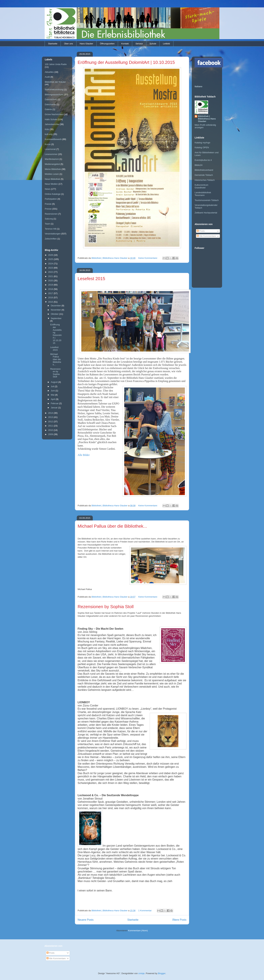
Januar (54, 408)
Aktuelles (49, 72)
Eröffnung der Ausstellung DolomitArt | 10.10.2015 (126, 62)
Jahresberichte (52, 124)
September (56, 318)
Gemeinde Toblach (204, 175)
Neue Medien (51, 184)
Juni (53, 391)
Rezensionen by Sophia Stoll (106, 607)
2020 (51, 281)
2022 (51, 272)
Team (47, 224)
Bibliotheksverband (204, 170)
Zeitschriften (51, 239)
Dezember (56, 306)
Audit (47, 77)
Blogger (162, 973)
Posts (201, 231)
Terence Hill (51, 229)
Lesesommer (51, 154)
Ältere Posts (179, 920)
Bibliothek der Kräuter (55, 82)
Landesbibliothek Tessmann (203, 194)
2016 (51, 298)
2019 (51, 285)
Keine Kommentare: (148, 258)
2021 (51, 276)
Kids (47, 129)
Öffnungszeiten (107, 44)
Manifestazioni (52, 159)
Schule (153, 44)
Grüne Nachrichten (54, 114)
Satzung (49, 219)
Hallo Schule (51, 119)
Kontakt (125, 44)
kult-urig (49, 134)
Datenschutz (51, 99)
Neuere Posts (86, 920)
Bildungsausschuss (54, 95)
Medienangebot (52, 164)
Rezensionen (51, 214)
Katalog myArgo (202, 143)
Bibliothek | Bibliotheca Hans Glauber (207, 119)
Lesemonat (50, 149)
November (56, 310)
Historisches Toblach (205, 180)
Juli (53, 386)
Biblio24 (199, 165)
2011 (51, 426)
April (53, 399)
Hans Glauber (86, 44)
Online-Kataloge (53, 194)
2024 (51, 264)
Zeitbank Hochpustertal (206, 213)
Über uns (68, 44)
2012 (51, 422)
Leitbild (166, 44)
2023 (51, 268)
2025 (51, 259)
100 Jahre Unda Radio (56, 64)
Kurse (48, 144)
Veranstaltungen (53, 234)
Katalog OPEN (202, 147)
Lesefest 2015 (91, 279)
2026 (51, 255)
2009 (51, 434)
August (55, 382)
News (48, 189)
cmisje (142, 973)
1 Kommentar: (145, 911)
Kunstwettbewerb (53, 139)
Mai (53, 395)
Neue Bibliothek (52, 179)
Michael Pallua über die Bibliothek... (112, 526)
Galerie (48, 109)
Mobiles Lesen (52, 174)
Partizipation (51, 199)
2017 (51, 293)
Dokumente (50, 104)
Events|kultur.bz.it (203, 160)
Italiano (199, 86)
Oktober (55, 314)
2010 (51, 430)
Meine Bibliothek (53, 169)
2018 (51, 289)
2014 (51, 413)
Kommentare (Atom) (138, 931)
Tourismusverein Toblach (207, 200)
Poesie (48, 204)
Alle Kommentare (206, 236)
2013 (51, 417)
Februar (55, 403)
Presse (48, 209)
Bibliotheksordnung (54, 89)
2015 (51, 302)
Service (139, 44)
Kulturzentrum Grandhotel (201, 186)
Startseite (53, 44)
